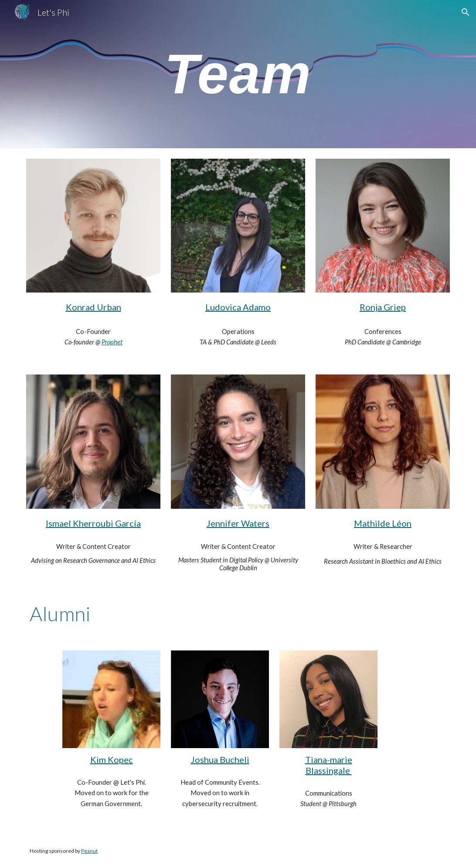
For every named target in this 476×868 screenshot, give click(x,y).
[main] (238, 74)
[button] (466, 12)
